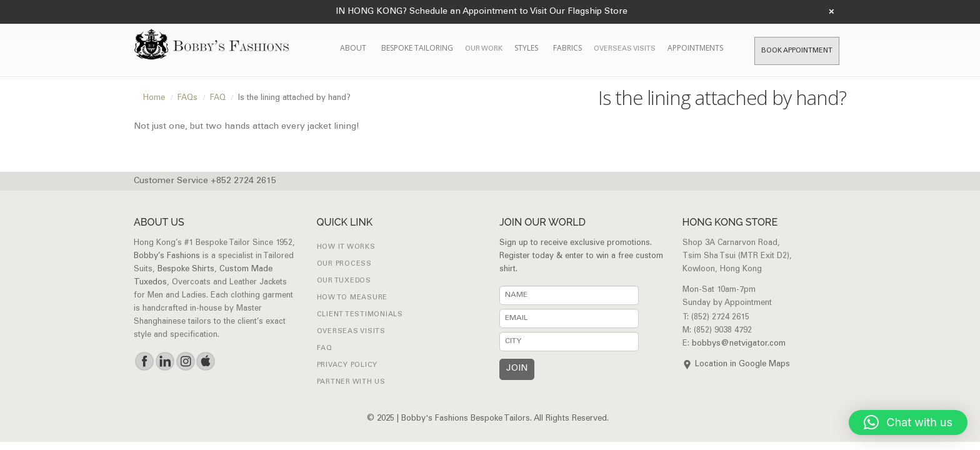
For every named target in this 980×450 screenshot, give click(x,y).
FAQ (325, 348)
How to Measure (352, 298)
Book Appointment (797, 51)
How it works (346, 247)
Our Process (344, 264)
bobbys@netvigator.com (739, 344)
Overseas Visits (625, 49)
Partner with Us (351, 382)
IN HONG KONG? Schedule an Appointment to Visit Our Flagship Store (482, 12)
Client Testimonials (360, 315)
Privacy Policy (347, 365)
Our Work (484, 49)
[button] (908, 422)
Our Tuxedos (344, 281)
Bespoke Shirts (186, 270)
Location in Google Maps (742, 365)
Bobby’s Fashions (167, 257)
